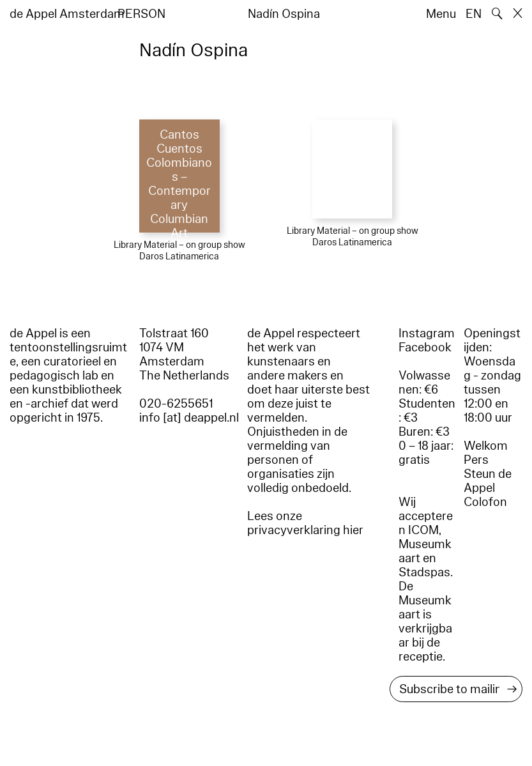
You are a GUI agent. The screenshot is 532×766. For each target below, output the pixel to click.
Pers (476, 460)
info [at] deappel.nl (189, 418)
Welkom (486, 446)
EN (474, 14)
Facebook (425, 348)
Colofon (485, 502)
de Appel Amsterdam (67, 14)
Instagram (427, 333)
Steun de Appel (488, 481)
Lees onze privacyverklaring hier (305, 523)
